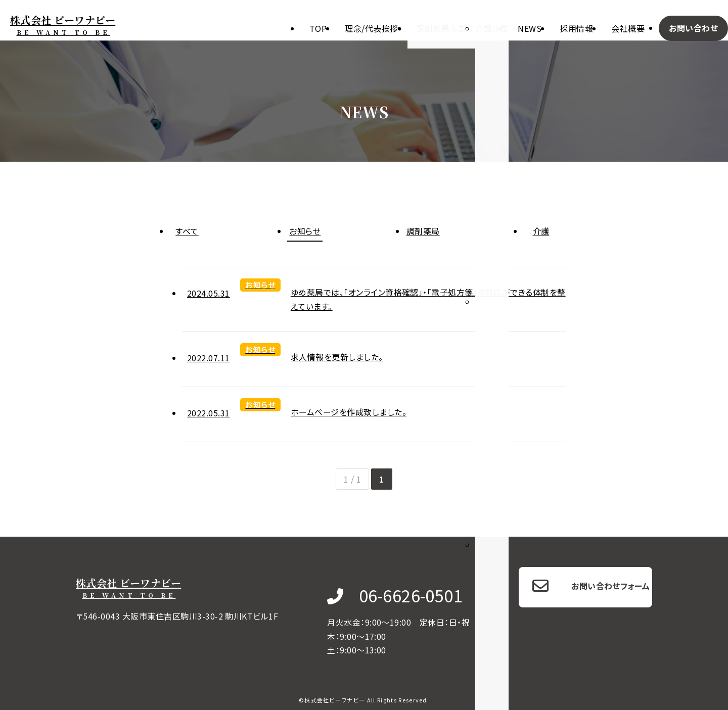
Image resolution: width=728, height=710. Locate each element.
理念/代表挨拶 (371, 28)
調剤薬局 (423, 231)
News (530, 28)
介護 (541, 231)
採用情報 (576, 28)
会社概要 (628, 28)
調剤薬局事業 (442, 28)
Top (318, 28)
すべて (187, 231)
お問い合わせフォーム (611, 586)
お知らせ (305, 231)
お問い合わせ (693, 28)
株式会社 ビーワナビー (63, 25)
